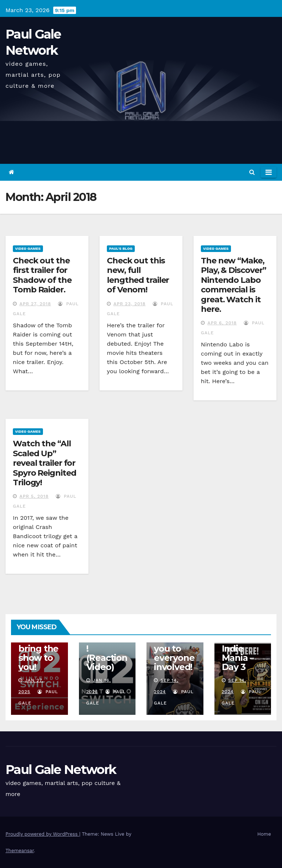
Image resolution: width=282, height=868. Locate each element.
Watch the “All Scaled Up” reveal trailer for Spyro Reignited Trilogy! (45, 463)
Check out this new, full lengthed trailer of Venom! (138, 275)
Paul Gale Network (61, 770)
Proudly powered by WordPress (42, 834)
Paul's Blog (121, 248)
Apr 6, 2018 (222, 323)
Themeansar (20, 851)
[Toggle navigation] (269, 172)
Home (264, 834)
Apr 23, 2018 (130, 304)
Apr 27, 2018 (35, 304)
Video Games (28, 248)
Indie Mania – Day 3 (238, 658)
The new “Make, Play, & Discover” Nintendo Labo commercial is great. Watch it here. (234, 285)
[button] (252, 172)
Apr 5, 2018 (34, 496)
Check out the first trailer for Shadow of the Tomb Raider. (42, 275)
